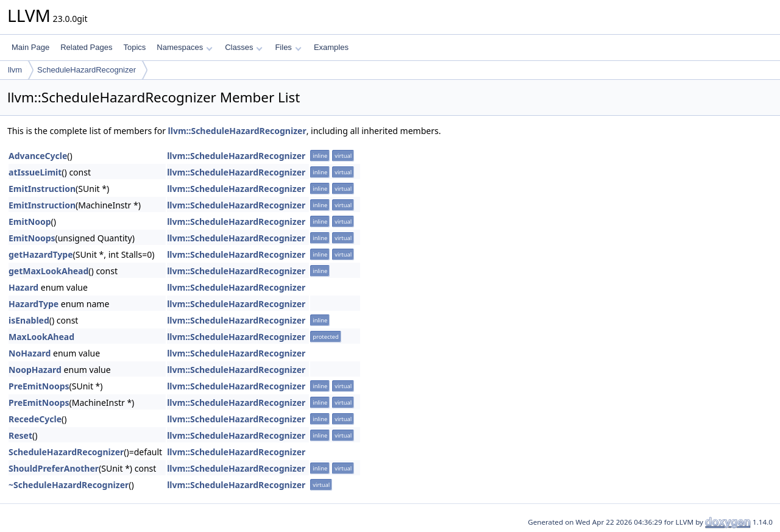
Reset (20, 435)
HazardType (34, 304)
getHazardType (41, 254)
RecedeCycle (35, 419)
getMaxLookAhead (48, 271)
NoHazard (30, 353)
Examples (331, 47)
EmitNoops (32, 238)
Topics (134, 47)
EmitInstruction (42, 189)
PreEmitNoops (39, 386)
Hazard (23, 287)
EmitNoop (30, 222)
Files (288, 47)
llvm (15, 70)
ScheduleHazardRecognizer (87, 70)
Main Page (30, 47)
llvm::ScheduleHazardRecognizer (237, 131)
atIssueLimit (35, 172)
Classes (244, 47)
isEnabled (29, 320)
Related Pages (86, 47)
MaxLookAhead (41, 337)
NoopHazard (35, 370)
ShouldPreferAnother (54, 468)
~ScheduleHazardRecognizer (69, 485)
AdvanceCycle (38, 156)
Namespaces (184, 47)
